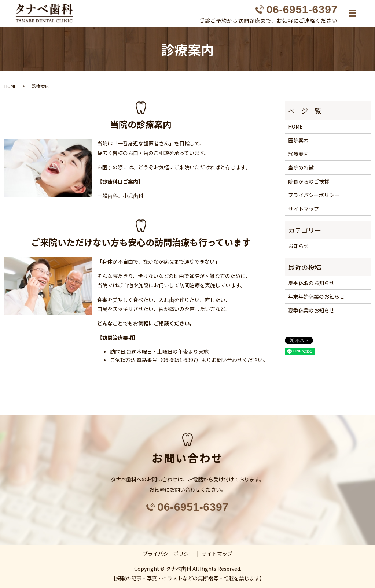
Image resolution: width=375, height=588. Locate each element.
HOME (10, 86)
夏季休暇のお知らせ (311, 283)
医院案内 (298, 140)
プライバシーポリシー (314, 195)
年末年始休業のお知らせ (316, 297)
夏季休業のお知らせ (311, 310)
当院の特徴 (301, 168)
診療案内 (298, 154)
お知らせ (298, 246)
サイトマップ (304, 209)
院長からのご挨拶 (309, 181)
